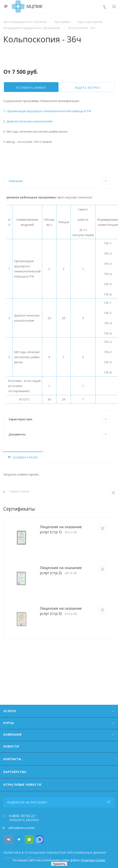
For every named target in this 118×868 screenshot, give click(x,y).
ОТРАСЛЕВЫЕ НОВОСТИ (22, 801)
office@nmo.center (22, 844)
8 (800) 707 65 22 (22, 832)
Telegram (19, 856)
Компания (12, 751)
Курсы (9, 739)
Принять (59, 864)
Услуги (10, 727)
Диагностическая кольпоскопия (30, 182)
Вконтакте (8, 856)
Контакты (12, 775)
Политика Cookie (93, 860)
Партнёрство (15, 788)
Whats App (29, 856)
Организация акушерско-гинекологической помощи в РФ (49, 172)
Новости (11, 762)
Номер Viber (40, 856)
